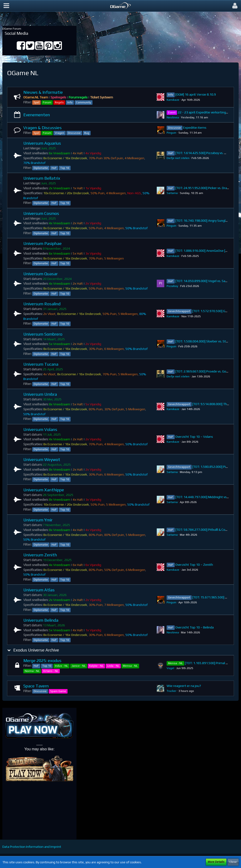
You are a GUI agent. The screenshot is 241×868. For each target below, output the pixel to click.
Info (70, 102)
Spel (36, 102)
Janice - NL (79, 666)
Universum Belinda (41, 620)
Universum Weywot (42, 459)
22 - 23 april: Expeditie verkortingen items (208, 112)
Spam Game (58, 691)
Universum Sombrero (43, 334)
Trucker (171, 691)
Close (233, 862)
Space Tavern (36, 686)
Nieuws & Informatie (43, 92)
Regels (59, 102)
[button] (6, 6)
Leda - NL (113, 666)
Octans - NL (51, 671)
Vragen (60, 133)
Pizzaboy (172, 286)
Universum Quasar (40, 274)
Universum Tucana (41, 364)
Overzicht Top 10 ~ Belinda (195, 627)
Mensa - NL (130, 666)
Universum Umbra (40, 394)
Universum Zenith (40, 555)
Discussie (74, 133)
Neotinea (173, 117)
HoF (54, 168)
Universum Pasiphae (42, 243)
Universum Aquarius (42, 143)
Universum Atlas (39, 590)
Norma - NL (32, 671)
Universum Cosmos (41, 213)
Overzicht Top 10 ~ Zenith (194, 565)
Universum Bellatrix (42, 178)
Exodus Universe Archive (36, 650)
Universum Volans (40, 429)
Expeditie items (195, 128)
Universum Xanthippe (44, 490)
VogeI (170, 668)
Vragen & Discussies (42, 128)
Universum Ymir (38, 520)
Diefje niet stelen (178, 158)
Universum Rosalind (42, 304)
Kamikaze (173, 100)
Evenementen (37, 115)
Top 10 (65, 168)
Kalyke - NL (96, 666)
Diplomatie (41, 168)
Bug (87, 133)
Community (84, 102)
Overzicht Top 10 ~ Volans (194, 437)
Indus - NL (61, 666)
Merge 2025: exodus (42, 661)
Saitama (172, 193)
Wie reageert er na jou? (184, 686)
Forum (47, 102)
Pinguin (171, 133)
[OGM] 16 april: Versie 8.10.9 (196, 94)
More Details (216, 862)
